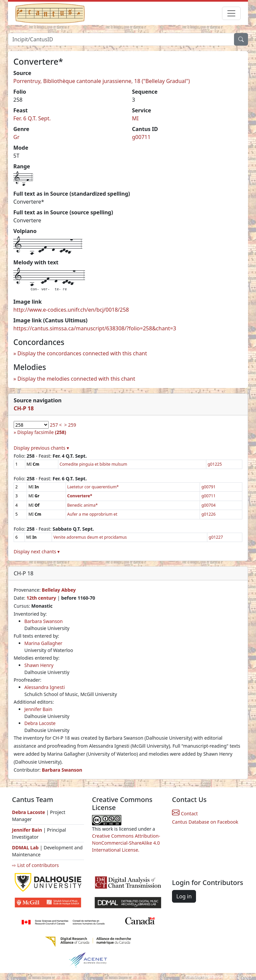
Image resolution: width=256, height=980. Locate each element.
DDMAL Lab (25, 847)
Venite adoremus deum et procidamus (90, 537)
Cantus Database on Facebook (205, 822)
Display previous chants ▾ (41, 448)
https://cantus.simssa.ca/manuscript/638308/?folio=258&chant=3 (95, 328)
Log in (184, 896)
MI (135, 118)
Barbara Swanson (43, 621)
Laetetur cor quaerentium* (93, 487)
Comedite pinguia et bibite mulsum (93, 464)
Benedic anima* (83, 505)
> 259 (70, 425)
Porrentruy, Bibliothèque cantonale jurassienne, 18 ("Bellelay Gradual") (102, 81)
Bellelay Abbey (59, 590)
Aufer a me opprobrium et (92, 514)
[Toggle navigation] (231, 13)
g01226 (208, 514)
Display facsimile (42, 432)
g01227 (216, 537)
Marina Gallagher (43, 643)
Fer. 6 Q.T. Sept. (32, 118)
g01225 (215, 464)
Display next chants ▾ (37, 551)
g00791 (208, 487)
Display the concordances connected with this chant (82, 353)
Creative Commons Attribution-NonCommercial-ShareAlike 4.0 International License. (126, 843)
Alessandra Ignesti (44, 687)
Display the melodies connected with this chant (76, 379)
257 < (56, 425)
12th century (41, 598)
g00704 (208, 505)
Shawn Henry (39, 665)
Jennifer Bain (38, 709)
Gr (16, 137)
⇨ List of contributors (35, 865)
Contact (185, 813)
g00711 (141, 137)
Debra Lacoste (40, 723)
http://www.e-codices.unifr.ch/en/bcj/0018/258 (71, 310)
